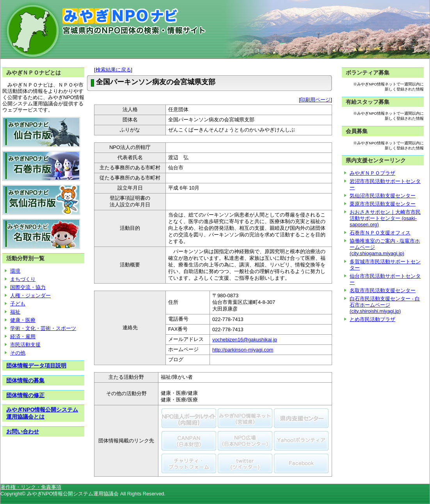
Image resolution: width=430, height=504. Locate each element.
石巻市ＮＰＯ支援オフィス (380, 233)
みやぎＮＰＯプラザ (372, 173)
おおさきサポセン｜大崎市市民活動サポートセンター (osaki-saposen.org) (385, 218)
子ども (18, 304)
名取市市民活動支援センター (383, 290)
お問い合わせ (23, 431)
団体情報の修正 (25, 395)
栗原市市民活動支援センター (383, 204)
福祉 (15, 312)
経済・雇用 (23, 336)
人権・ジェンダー (30, 295)
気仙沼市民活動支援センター (383, 196)
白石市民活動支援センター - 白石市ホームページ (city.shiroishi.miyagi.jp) (385, 305)
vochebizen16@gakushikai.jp (245, 340)
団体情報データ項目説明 (36, 366)
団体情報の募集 (25, 380)
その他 (18, 353)
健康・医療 (23, 320)
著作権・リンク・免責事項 (31, 487)
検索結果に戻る (113, 70)
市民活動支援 (25, 345)
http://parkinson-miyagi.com (243, 350)
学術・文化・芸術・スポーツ (43, 328)
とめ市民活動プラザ (372, 319)
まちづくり (23, 279)
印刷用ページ (315, 100)
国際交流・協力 (28, 287)
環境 (15, 271)
